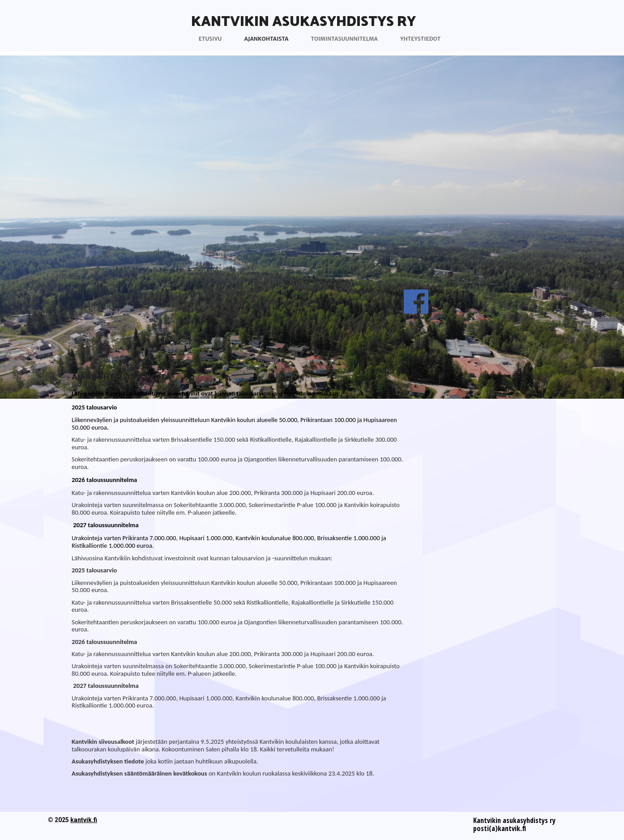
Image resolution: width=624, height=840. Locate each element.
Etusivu (210, 39)
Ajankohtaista (266, 39)
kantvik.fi (84, 820)
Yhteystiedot (420, 39)
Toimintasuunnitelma (344, 39)
